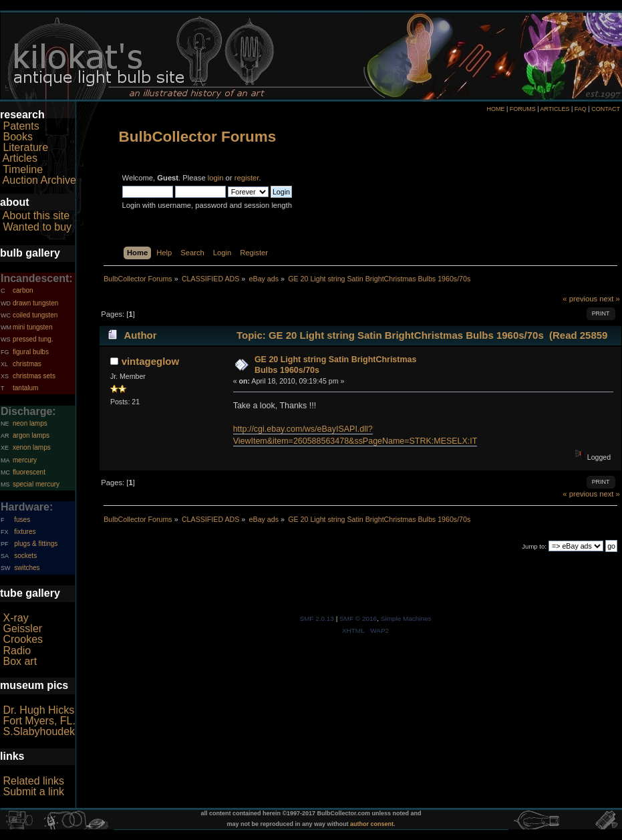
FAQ (581, 109)
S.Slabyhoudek (39, 731)
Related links (33, 781)
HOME (495, 109)
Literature (25, 147)
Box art (20, 661)
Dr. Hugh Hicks (38, 710)
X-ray (15, 618)
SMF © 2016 (358, 618)
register (247, 178)
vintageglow (151, 361)
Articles (20, 158)
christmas (27, 364)
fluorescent (29, 472)
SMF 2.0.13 (317, 618)
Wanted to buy (37, 227)
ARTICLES (555, 109)
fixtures (25, 532)
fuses (22, 520)
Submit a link (33, 792)
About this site (36, 216)
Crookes (23, 639)
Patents (21, 126)
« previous (580, 299)
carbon (23, 290)
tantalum (25, 388)
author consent (372, 824)
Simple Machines (406, 618)
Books (17, 137)
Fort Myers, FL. (39, 721)
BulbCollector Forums (198, 137)
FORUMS (523, 109)
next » (610, 299)
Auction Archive (39, 180)
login (216, 178)
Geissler (22, 628)
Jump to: (534, 546)
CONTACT (606, 109)
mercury (25, 460)
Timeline (23, 169)
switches (27, 568)
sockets (25, 556)
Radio (17, 651)
